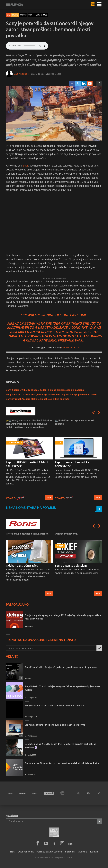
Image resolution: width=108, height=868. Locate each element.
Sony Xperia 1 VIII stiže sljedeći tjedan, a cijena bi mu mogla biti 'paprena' (45, 390)
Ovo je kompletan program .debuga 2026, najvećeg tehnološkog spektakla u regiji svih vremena (63, 617)
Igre (8, 15)
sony (30, 15)
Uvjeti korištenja (26, 852)
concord (23, 15)
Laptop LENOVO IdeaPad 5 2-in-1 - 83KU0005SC (28, 464)
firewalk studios (40, 15)
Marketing (82, 852)
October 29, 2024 (70, 347)
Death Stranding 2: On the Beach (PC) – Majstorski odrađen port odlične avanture (60, 746)
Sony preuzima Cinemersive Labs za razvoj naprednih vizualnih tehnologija (62, 763)
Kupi (49, 498)
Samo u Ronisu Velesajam (71, 566)
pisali (25, 166)
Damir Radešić (21, 74)
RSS (12, 852)
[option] (29, 459)
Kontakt (94, 852)
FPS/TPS (15, 15)
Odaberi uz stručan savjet (22, 566)
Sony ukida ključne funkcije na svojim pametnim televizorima (55, 725)
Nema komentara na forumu (31, 508)
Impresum (70, 852)
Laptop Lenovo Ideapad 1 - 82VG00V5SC (72, 464)
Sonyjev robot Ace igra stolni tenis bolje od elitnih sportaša (38, 399)
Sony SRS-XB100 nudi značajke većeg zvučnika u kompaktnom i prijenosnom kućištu (52, 394)
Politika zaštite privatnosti (49, 852)
